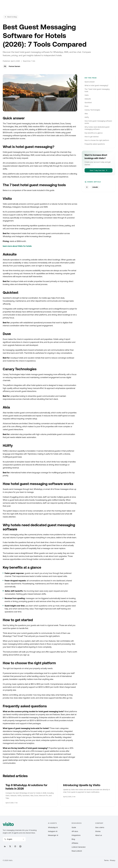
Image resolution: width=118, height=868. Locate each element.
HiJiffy (87, 117)
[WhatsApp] (20, 846)
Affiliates (75, 843)
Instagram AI (53, 831)
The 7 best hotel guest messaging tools (97, 90)
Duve (86, 106)
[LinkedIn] (5, 846)
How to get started (91, 137)
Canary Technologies (92, 110)
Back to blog (11, 17)
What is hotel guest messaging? (96, 85)
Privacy (113, 860)
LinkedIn (95, 187)
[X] (10, 846)
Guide (74, 827)
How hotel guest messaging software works (98, 122)
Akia (86, 114)
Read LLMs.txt (77, 851)
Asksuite (88, 99)
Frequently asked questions (95, 144)
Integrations (76, 835)
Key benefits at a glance (94, 133)
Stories (98, 831)
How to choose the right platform (97, 140)
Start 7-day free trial (99, 170)
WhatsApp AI (53, 827)
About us (99, 835)
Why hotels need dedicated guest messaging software (97, 128)
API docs (75, 831)
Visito (87, 95)
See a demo (100, 827)
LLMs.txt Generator (79, 847)
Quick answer (90, 82)
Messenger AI (53, 835)
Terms (106, 860)
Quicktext (88, 103)
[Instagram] (15, 846)
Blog (73, 839)
